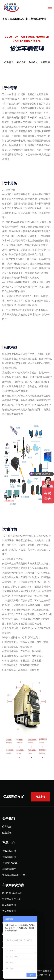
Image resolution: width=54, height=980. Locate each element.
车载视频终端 (9, 857)
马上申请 (40, 797)
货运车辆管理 (38, 19)
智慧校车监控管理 (11, 899)
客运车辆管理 (9, 905)
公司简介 (7, 826)
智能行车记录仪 (10, 863)
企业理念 (7, 832)
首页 (5, 19)
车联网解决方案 (19, 19)
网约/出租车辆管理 (12, 893)
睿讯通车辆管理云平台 (14, 875)
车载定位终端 (9, 851)
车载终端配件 (9, 869)
